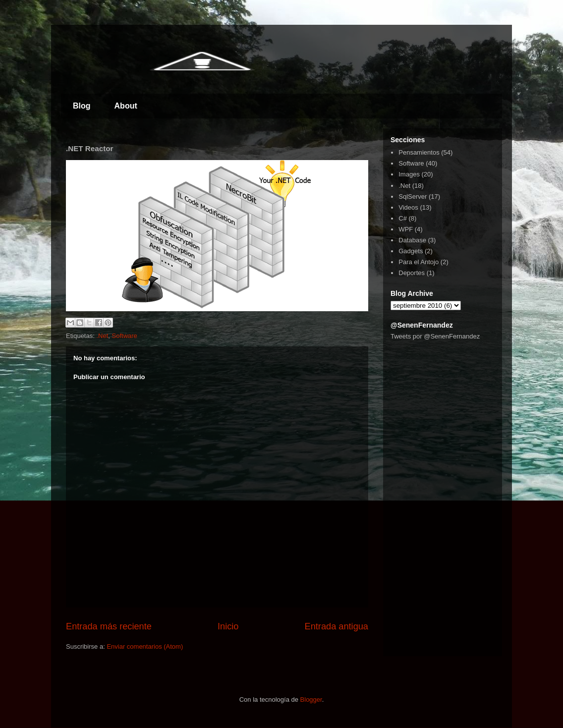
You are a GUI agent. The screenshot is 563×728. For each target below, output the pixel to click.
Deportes (412, 273)
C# (403, 218)
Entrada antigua (337, 626)
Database (412, 240)
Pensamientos (419, 152)
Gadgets (411, 251)
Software (125, 336)
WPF (406, 229)
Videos (408, 207)
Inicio (228, 626)
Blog (82, 106)
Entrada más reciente (109, 626)
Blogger (311, 700)
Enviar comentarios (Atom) (145, 646)
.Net (102, 336)
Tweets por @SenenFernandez (435, 336)
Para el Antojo (419, 262)
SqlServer (413, 196)
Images (409, 174)
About (126, 106)
